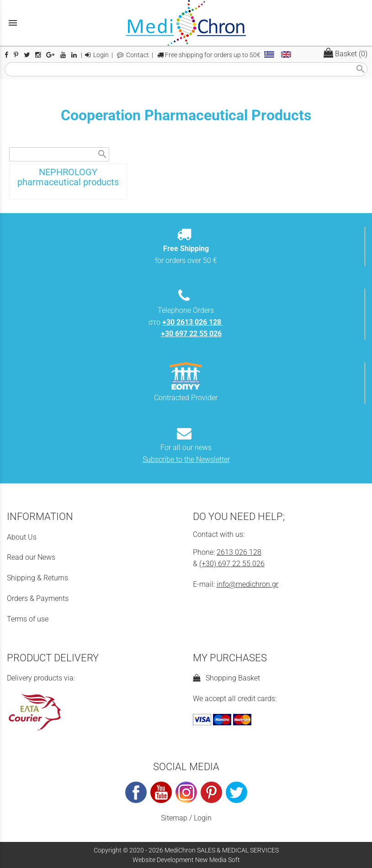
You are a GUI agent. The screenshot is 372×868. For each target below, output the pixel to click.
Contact (133, 55)
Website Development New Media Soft (186, 860)
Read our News (31, 557)
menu (13, 23)
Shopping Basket (226, 678)
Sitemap (174, 818)
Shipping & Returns (37, 578)
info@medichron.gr (247, 584)
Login (97, 55)
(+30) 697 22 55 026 (232, 564)
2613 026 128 (239, 552)
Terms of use (28, 619)
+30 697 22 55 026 (191, 334)
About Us (22, 537)
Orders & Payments (38, 598)
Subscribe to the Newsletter (186, 459)
